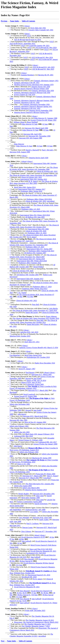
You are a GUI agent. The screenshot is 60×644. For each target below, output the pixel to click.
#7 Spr (12, 539)
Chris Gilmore (26, 531)
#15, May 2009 (34, 182)
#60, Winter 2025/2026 (32, 261)
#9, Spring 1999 (42, 458)
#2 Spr (20, 543)
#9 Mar (20, 297)
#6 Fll (25, 593)
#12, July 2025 (44, 67)
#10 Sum (34, 595)
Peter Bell (36, 305)
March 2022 (36, 622)
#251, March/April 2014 (35, 416)
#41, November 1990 (40, 136)
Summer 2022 (30, 263)
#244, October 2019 (20, 336)
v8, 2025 (31, 209)
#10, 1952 (27, 108)
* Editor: (13, 146)
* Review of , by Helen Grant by (28, 316)
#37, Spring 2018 (32, 259)
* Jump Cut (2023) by (17, 312)
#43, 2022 (47, 171)
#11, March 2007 (33, 256)
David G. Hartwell (32, 150)
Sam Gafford (26, 541)
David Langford (29, 394)
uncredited (51, 201)
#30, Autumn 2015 (30, 279)
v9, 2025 (35, 247)
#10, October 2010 (38, 357)
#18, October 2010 (34, 226)
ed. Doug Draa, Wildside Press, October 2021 (33, 572)
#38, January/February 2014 (40, 434)
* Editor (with (15, 591)
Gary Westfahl (24, 518)
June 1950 (43, 91)
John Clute (40, 496)
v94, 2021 (39, 46)
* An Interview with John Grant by (22, 504)
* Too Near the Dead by (18, 324)
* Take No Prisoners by (18, 524)
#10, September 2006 (34, 168)
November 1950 (36, 104)
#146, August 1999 (20, 152)
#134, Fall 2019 (41, 549)
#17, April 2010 (35, 310)
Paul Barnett (30, 373)
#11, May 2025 (43, 69)
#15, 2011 (32, 342)
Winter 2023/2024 (39, 199)
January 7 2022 (36, 626)
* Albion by (14, 494)
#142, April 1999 (42, 518)
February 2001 (19, 426)
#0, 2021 (43, 551)
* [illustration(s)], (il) (17, 490)
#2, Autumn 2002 (35, 422)
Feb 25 (12, 618)
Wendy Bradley (24, 494)
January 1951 (46, 81)
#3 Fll (33, 537)
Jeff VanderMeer (15, 510)
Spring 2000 (29, 502)
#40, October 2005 (28, 275)
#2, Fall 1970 (25, 95)
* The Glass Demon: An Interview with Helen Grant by (29, 308)
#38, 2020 (23, 271)
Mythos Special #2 (26, 561)
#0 (42, 593)
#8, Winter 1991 (44, 120)
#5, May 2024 (46, 48)
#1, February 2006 (30, 440)
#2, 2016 (39, 575)
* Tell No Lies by (16, 527)
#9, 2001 (46, 75)
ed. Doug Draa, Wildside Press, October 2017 (33, 584)
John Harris (22, 414)
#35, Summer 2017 (32, 189)
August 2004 (23, 486)
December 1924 (45, 363)
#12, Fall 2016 (36, 553)
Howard (28, 378)
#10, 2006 (38, 229)
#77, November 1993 (46, 531)
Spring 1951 (33, 106)
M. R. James (33, 181)
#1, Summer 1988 (46, 118)
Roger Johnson (51, 316)
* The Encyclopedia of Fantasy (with (23, 496)
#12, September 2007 (34, 244)
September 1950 (41, 110)
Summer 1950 (34, 101)
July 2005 (22, 432)
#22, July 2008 (35, 510)
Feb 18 (43, 616)
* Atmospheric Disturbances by (21, 305)
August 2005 (35, 384)
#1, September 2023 (22, 44)
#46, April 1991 (33, 134)
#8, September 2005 (33, 175)
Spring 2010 (33, 355)
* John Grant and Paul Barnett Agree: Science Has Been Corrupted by (34, 508)
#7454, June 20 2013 (31, 382)
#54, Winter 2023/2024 (35, 215)
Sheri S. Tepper (52, 476)
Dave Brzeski (29, 559)
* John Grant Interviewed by (20, 512)
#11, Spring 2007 (39, 249)
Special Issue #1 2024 (27, 40)
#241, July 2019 (29, 332)
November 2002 (20, 404)
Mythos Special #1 (24, 595)
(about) (24, 161)
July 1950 (41, 87)
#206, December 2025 (35, 610)
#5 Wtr (19, 593)
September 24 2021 (31, 635)
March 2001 (31, 488)
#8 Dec (22, 539)
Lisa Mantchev (15, 355)
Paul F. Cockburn (33, 524)
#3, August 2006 (25, 396)
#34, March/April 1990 (36, 128)
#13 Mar (30, 297)
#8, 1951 (27, 83)
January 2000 (45, 444)
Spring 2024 (31, 191)
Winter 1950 (31, 89)
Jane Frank (37, 378)
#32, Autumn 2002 (40, 484)
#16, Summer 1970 (34, 85)
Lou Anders (34, 512)
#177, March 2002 (42, 374)
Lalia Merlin (53, 308)
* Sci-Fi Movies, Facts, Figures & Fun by (24, 520)
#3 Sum (50, 146)
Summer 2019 (36, 490)
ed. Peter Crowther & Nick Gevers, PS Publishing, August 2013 (34, 449)
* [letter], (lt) (14, 138)
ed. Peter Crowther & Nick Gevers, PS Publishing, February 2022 (33, 387)
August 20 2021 (40, 620)
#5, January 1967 (27, 369)
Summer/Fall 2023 (41, 251)
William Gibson (19, 122)
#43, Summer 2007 (35, 253)
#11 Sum (19, 565)
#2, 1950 (27, 102)
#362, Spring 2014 (25, 187)
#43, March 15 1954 (39, 348)
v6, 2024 (37, 233)
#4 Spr (52, 537)
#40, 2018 (29, 577)
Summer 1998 (30, 498)
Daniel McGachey (32, 312)
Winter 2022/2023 (35, 289)
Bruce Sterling (32, 122)
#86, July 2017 (47, 442)
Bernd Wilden (38, 267)
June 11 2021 (37, 624)
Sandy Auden (44, 520)
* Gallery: (13, 406)
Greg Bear (47, 478)
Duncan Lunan (27, 527)
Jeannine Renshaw (27, 75)
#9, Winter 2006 (46, 474)
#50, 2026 (36, 231)
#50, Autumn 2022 (34, 179)
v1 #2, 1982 (24, 464)
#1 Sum (30, 124)
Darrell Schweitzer (41, 504)
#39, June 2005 (35, 217)
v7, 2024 (42, 287)
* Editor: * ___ (13, 143)
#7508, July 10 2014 (36, 380)
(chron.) (27, 26)
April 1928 (39, 158)
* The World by (15, 531)
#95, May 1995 (18, 420)
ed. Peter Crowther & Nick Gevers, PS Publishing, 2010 (34, 461)
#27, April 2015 (33, 240)
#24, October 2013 (33, 321)
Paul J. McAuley (48, 150)
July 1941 (38, 28)
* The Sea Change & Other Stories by (23, 320)
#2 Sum (45, 124)
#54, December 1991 (44, 494)
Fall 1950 (32, 93)
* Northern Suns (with (18, 150)
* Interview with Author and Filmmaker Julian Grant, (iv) (30, 634)
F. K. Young (22, 293)
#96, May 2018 (23, 436)
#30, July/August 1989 (31, 138)
